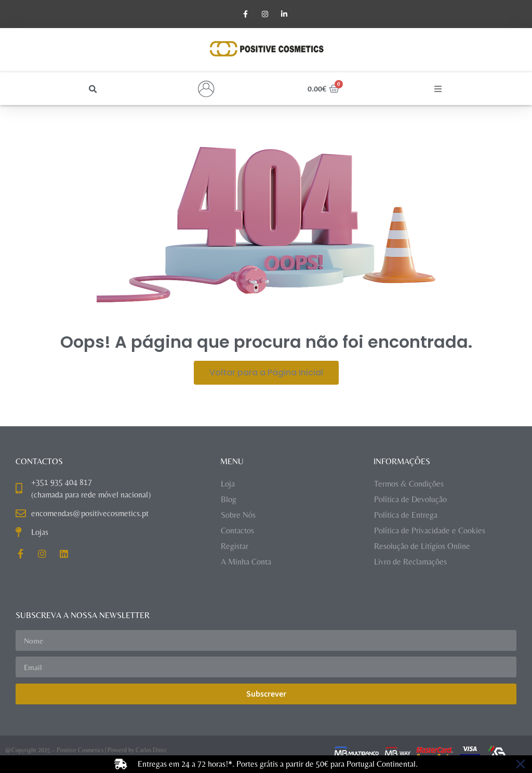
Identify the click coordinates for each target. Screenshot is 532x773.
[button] (93, 90)
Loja (228, 485)
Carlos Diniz (151, 751)
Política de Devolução (410, 500)
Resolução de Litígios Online (422, 547)
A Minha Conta (246, 563)
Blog (229, 500)
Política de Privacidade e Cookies (430, 532)
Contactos (237, 532)
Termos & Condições (409, 485)
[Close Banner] (521, 764)
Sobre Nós (238, 516)
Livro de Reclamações (410, 563)
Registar (235, 547)
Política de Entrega (406, 516)
